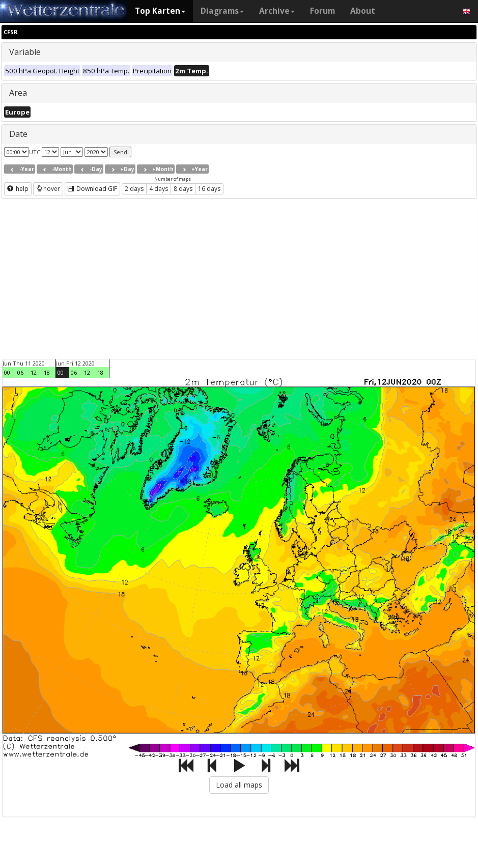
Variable (25, 52)
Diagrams (222, 11)
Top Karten (160, 11)
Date (18, 134)
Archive (277, 11)
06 (20, 372)
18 (47, 372)
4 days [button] (159, 189)
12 (34, 372)
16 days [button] (209, 189)
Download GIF (92, 189)
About (363, 11)
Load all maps (239, 785)
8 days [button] (183, 189)
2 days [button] (134, 189)
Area (18, 93)
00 (7, 372)
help (18, 189)
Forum (322, 11)
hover (48, 189)
